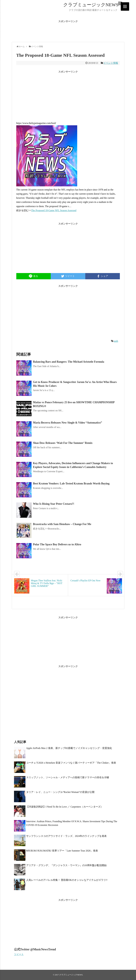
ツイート (19, 954)
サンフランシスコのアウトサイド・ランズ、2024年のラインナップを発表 (66, 836)
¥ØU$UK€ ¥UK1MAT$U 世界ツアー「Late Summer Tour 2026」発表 (62, 851)
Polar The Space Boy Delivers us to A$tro (57, 544)
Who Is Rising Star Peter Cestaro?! (54, 504)
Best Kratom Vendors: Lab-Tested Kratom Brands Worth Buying (71, 484)
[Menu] (125, 6)
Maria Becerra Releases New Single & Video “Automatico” (68, 423)
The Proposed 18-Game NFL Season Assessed (54, 210)
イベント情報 (111, 63)
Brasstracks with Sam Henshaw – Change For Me (62, 524)
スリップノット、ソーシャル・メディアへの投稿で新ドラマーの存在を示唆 (68, 777)
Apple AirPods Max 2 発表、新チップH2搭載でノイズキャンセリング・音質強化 (69, 748)
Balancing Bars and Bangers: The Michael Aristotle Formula (69, 362)
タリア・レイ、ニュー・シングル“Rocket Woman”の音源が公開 (60, 792)
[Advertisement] (68, 30)
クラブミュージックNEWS (91, 5)
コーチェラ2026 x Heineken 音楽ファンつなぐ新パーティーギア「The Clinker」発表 (71, 763)
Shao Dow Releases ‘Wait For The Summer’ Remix (63, 443)
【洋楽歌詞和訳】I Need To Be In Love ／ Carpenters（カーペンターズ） (65, 807)
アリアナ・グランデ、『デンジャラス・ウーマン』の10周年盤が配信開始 (66, 865)
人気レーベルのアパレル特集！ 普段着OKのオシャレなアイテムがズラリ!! (67, 880)
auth (116, 341)
